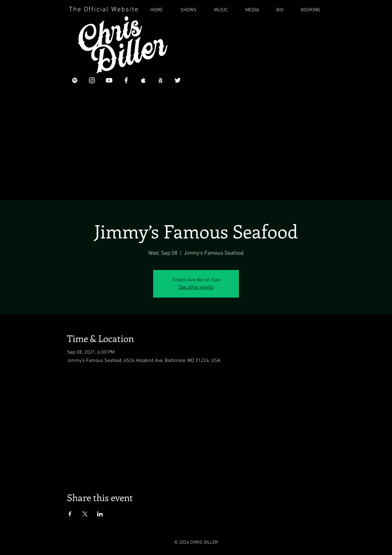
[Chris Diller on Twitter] (178, 80)
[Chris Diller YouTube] (109, 80)
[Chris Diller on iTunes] (143, 80)
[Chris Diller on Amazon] (160, 80)
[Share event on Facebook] (70, 514)
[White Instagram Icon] (92, 80)
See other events (196, 287)
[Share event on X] (85, 514)
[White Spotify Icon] (75, 80)
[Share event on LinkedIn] (100, 514)
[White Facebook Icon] (126, 80)
